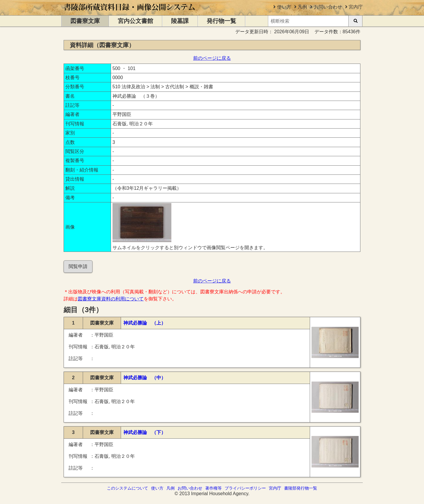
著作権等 (213, 488)
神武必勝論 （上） (145, 323)
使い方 (284, 7)
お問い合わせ (328, 7)
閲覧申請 (78, 266)
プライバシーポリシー (245, 488)
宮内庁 (356, 7)
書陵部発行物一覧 (301, 488)
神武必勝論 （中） (145, 378)
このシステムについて (127, 488)
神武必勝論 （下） (145, 432)
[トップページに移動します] (130, 13)
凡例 (302, 7)
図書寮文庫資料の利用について (111, 299)
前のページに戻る (212, 58)
